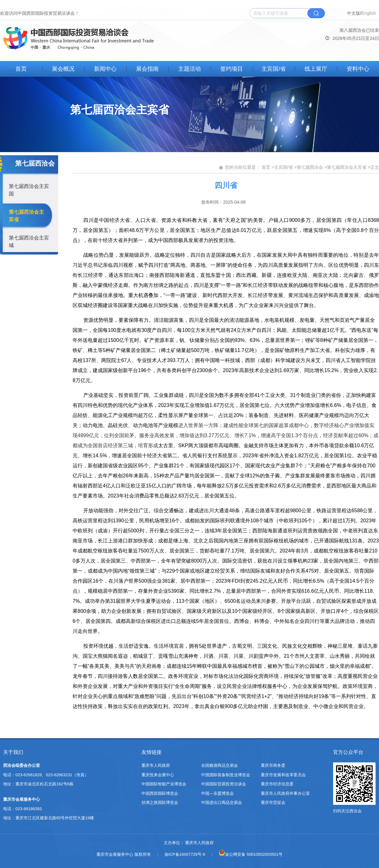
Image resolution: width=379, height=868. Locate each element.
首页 (21, 69)
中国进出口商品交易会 (222, 802)
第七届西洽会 (310, 167)
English (369, 13)
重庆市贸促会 (273, 802)
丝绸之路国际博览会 (160, 802)
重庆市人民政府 (156, 765)
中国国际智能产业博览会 (164, 784)
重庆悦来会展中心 (158, 775)
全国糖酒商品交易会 (220, 765)
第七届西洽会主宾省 (26, 216)
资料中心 (358, 69)
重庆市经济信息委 (277, 784)
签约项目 (232, 69)
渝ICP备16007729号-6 (185, 854)
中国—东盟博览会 (217, 793)
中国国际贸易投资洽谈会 (224, 784)
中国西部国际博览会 (160, 793)
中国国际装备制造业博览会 (226, 775)
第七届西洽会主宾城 (29, 242)
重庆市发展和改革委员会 (283, 775)
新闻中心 (105, 69)
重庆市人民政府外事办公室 (285, 793)
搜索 (316, 13)
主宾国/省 (274, 69)
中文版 (354, 13)
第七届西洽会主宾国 (29, 190)
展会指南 (147, 69)
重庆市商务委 (273, 765)
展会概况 (63, 69)
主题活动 (189, 69)
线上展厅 (316, 69)
